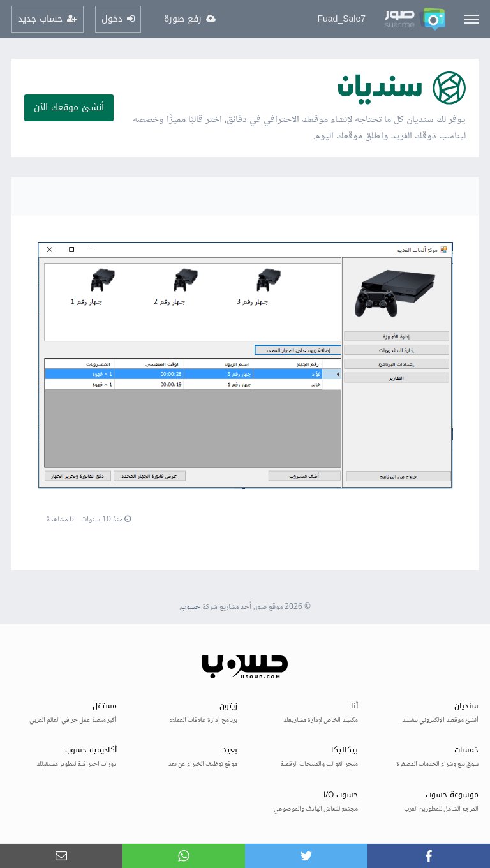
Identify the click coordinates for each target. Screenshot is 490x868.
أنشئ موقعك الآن (69, 108)
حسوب (190, 607)
